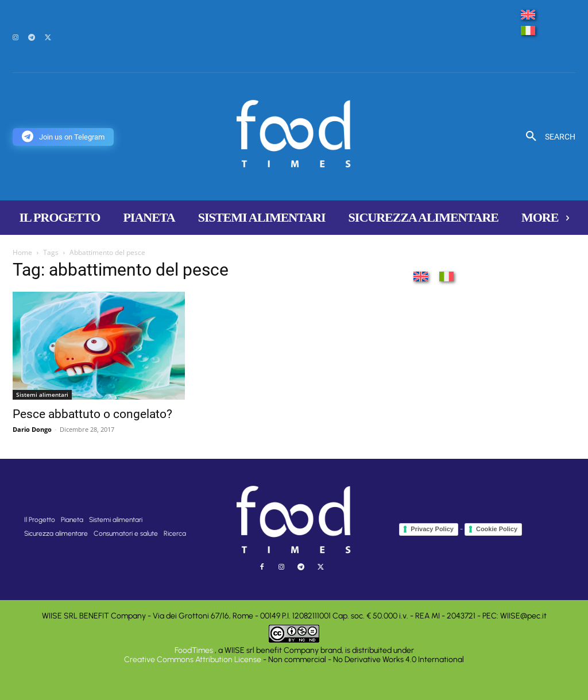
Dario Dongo (32, 429)
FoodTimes (195, 650)
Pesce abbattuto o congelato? (92, 414)
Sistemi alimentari (42, 395)
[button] (546, 137)
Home (22, 252)
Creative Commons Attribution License (193, 660)
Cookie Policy (497, 529)
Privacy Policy (432, 529)
